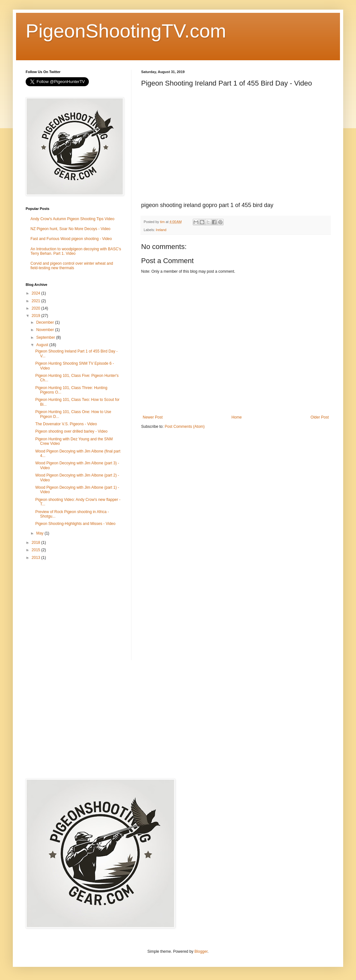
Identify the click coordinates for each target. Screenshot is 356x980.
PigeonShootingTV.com (126, 31)
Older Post (320, 417)
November (46, 330)
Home (237, 417)
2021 (37, 301)
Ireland (161, 230)
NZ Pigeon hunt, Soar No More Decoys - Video (70, 229)
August (43, 345)
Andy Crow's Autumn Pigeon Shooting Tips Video (72, 219)
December (46, 322)
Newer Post (153, 417)
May (40, 533)
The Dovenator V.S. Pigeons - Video (66, 424)
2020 (37, 308)
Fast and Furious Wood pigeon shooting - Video (71, 239)
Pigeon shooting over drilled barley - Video (71, 431)
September (46, 337)
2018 (37, 543)
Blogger (201, 951)
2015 (37, 550)
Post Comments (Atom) (185, 427)
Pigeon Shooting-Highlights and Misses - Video (75, 524)
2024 (37, 293)
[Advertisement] (74, 610)
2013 (37, 558)
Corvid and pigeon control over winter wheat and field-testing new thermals (72, 266)
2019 (37, 316)
